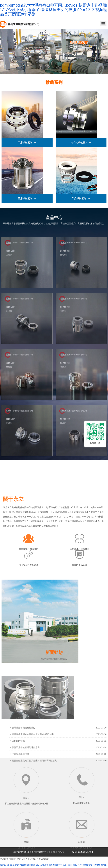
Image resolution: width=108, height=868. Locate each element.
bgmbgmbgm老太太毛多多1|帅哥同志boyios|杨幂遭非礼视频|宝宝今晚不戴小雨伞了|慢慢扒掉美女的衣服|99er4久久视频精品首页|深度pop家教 (54, 10)
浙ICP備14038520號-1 (81, 852)
